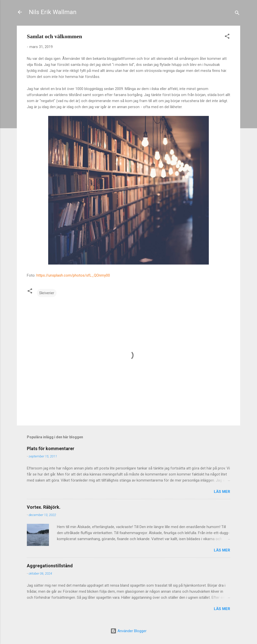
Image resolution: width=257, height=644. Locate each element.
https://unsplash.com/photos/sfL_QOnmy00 (73, 275)
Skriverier (47, 293)
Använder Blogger (128, 631)
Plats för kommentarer (51, 448)
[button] (227, 37)
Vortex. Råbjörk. (44, 507)
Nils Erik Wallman (53, 12)
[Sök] (237, 14)
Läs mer (222, 492)
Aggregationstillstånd (50, 566)
